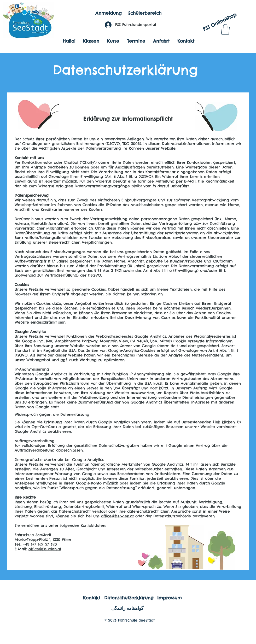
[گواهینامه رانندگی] (127, 608)
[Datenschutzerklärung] (129, 598)
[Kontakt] (92, 598)
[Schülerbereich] (145, 13)
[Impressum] (169, 598)
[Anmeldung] (108, 13)
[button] (225, 29)
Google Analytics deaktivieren (43, 431)
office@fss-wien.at (117, 516)
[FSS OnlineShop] (220, 22)
